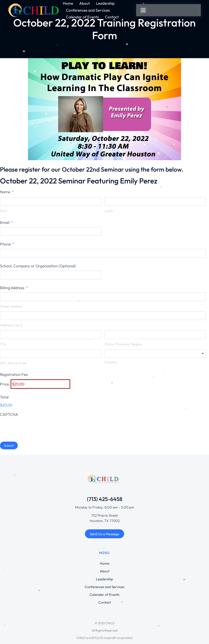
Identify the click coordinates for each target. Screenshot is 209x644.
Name (7, 192)
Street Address (11, 306)
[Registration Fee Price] (40, 384)
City (3, 344)
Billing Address (14, 288)
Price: (5, 384)
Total (4, 397)
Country (111, 362)
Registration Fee (14, 374)
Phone (7, 244)
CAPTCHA (9, 414)
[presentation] (31, 427)
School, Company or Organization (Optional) (38, 266)
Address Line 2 (11, 325)
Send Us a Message (104, 534)
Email (6, 222)
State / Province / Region (123, 344)
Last (108, 211)
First (4, 211)
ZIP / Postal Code (13, 363)
